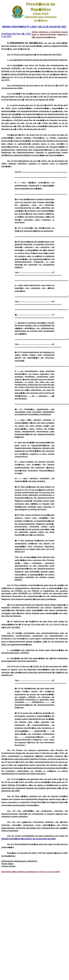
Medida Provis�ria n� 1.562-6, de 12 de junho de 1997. (29, 839)
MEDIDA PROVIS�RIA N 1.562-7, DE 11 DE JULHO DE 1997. (34, 27)
